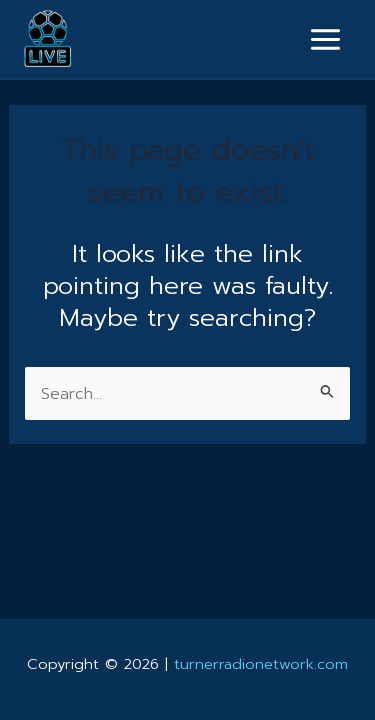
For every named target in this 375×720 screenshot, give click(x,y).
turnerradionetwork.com (261, 664)
